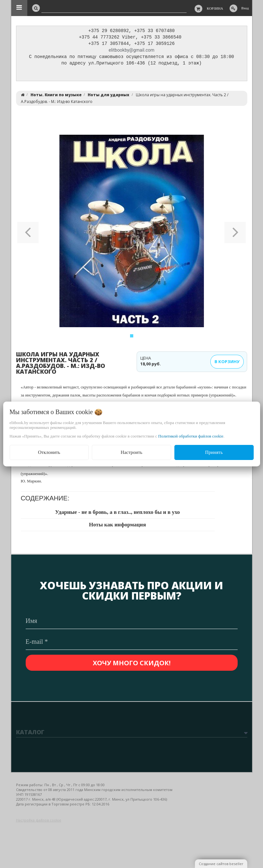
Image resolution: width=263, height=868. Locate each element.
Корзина (215, 8)
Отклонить (49, 452)
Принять (214, 452)
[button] (28, 233)
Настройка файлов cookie (39, 820)
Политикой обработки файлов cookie (191, 436)
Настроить (131, 452)
